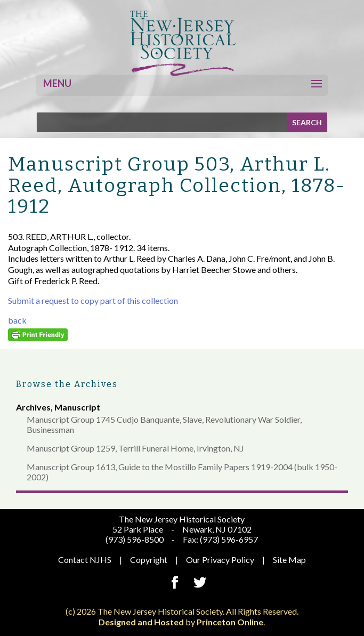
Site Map (289, 559)
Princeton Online (230, 622)
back (17, 320)
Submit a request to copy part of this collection (93, 300)
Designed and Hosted (141, 622)
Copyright (149, 559)
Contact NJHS (85, 559)
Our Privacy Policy (220, 559)
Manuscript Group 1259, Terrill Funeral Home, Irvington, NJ (135, 448)
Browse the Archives (67, 384)
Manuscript (77, 407)
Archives (33, 407)
